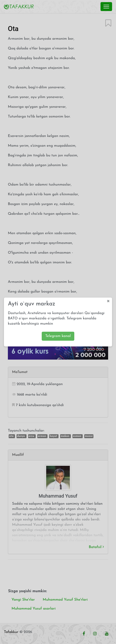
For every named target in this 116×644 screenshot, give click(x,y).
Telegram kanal (58, 335)
